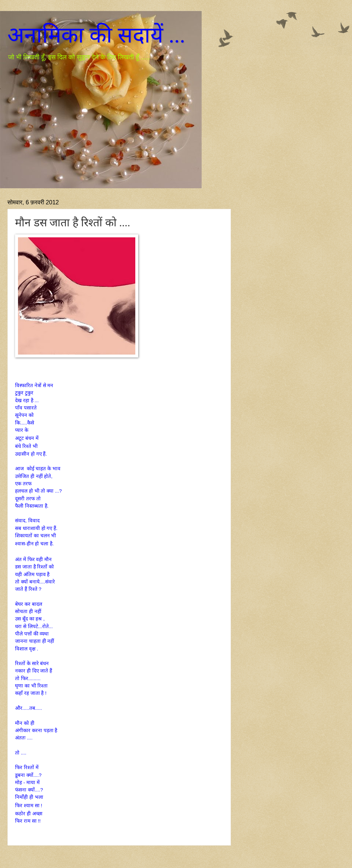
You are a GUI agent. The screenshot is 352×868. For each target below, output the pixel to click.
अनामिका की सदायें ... (96, 35)
